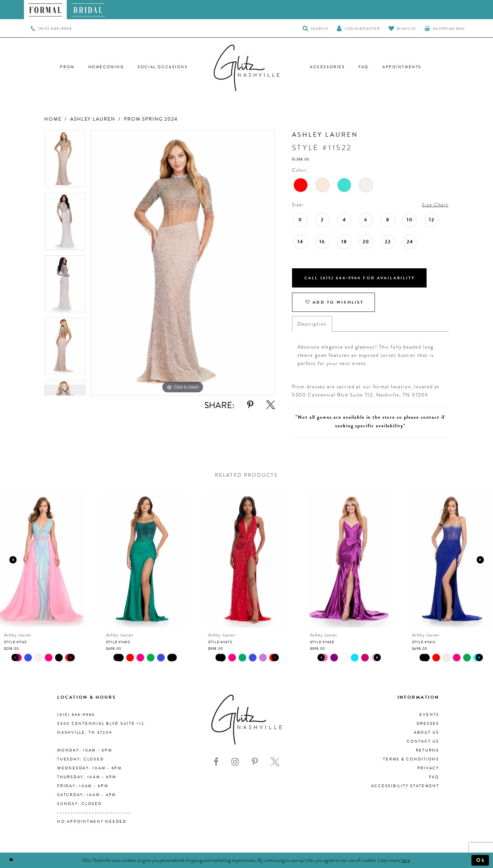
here (406, 860)
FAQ (434, 777)
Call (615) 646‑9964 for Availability (360, 278)
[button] (358, 28)
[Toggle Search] (315, 28)
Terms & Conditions (411, 759)
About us (427, 732)
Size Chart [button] (435, 205)
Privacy (428, 768)
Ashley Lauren (93, 119)
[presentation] (43, 560)
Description (312, 324)
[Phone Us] (51, 28)
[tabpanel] (65, 161)
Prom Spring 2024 (151, 119)
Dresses (428, 724)
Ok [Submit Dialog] (481, 860)
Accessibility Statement (405, 786)
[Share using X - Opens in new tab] (271, 405)
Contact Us (423, 741)
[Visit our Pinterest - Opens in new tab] (255, 762)
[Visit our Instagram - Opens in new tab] (235, 762)
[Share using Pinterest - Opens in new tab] (250, 405)
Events (429, 715)
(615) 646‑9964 (76, 715)
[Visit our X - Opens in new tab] (275, 762)
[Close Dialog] (11, 860)
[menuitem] (45, 10)
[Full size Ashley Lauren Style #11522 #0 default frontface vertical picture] (183, 263)
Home (53, 119)
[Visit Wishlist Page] (402, 28)
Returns (428, 750)
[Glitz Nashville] (246, 68)
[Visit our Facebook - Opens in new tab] (216, 762)
